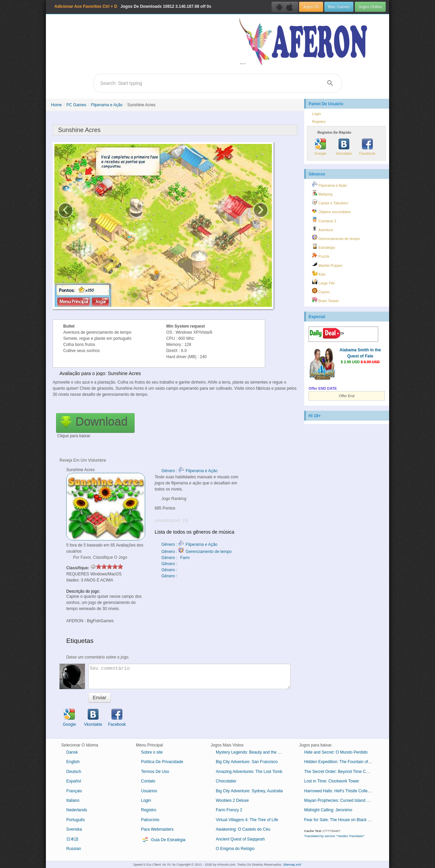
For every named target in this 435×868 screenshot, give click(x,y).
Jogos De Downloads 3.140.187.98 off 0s (133, 6)
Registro (319, 122)
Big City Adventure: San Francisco (247, 762)
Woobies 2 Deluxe (232, 800)
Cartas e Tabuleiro (330, 202)
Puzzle (321, 255)
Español (74, 781)
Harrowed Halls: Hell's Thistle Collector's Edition (341, 791)
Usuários (149, 791)
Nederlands (77, 810)
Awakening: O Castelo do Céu (243, 829)
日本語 (72, 839)
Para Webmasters (157, 829)
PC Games (76, 105)
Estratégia (324, 246)
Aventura (322, 229)
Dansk (72, 752)
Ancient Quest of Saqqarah (240, 839)
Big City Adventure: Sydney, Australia (249, 791)
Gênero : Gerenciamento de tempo (197, 552)
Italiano (73, 800)
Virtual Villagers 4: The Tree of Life (247, 820)
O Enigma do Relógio (235, 849)
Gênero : (170, 564)
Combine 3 (324, 220)
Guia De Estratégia (163, 840)
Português (76, 820)
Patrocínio (150, 820)
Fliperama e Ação (107, 105)
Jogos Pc (311, 7)
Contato (148, 781)
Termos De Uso (155, 772)
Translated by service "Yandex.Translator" (334, 836)
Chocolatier (226, 781)
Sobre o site (152, 752)
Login (316, 114)
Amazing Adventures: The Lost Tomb (249, 772)
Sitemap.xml (292, 864)
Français (74, 791)
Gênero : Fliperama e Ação (189, 471)
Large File (323, 282)
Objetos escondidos (331, 211)
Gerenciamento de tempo (336, 238)
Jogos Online (370, 7)
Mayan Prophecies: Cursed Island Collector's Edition (341, 800)
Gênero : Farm (176, 558)
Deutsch (74, 772)
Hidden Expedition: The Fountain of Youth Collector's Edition (341, 762)
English (73, 762)
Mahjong (322, 193)
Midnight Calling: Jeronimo (328, 810)
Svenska (74, 829)
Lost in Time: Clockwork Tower (332, 781)
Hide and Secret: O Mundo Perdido (336, 752)
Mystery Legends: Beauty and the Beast (252, 752)
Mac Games (339, 7)
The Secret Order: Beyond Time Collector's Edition (341, 772)
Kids (319, 273)
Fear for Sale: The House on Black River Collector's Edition (341, 820)
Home (56, 105)
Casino (321, 291)
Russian (74, 849)
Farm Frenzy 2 (229, 810)
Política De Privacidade (162, 762)
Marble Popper (327, 264)
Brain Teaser (325, 300)
